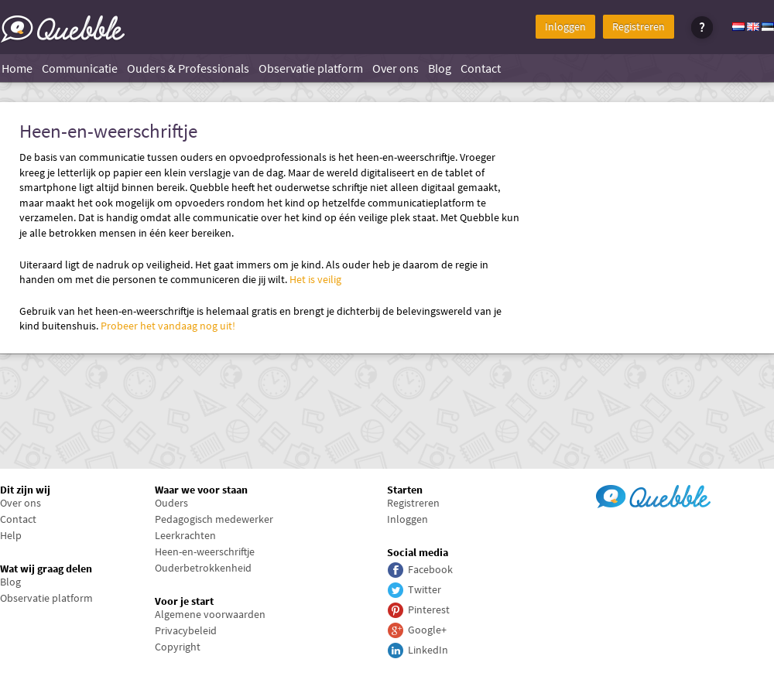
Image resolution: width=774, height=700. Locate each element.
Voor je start (184, 601)
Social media (418, 552)
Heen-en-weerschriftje (108, 131)
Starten (405, 490)
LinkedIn (428, 650)
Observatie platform (311, 68)
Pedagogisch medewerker (214, 519)
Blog (440, 68)
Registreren (639, 26)
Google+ (427, 630)
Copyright (178, 647)
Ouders (171, 503)
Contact (481, 68)
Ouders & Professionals (188, 68)
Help (11, 535)
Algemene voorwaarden (210, 614)
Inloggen (565, 26)
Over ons (396, 68)
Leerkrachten (185, 535)
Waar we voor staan (201, 490)
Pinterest (429, 610)
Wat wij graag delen (46, 569)
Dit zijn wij (25, 490)
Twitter (425, 589)
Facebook (430, 569)
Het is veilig (315, 279)
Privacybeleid (186, 630)
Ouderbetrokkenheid (203, 568)
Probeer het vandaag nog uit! (168, 326)
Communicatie (80, 68)
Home (17, 68)
